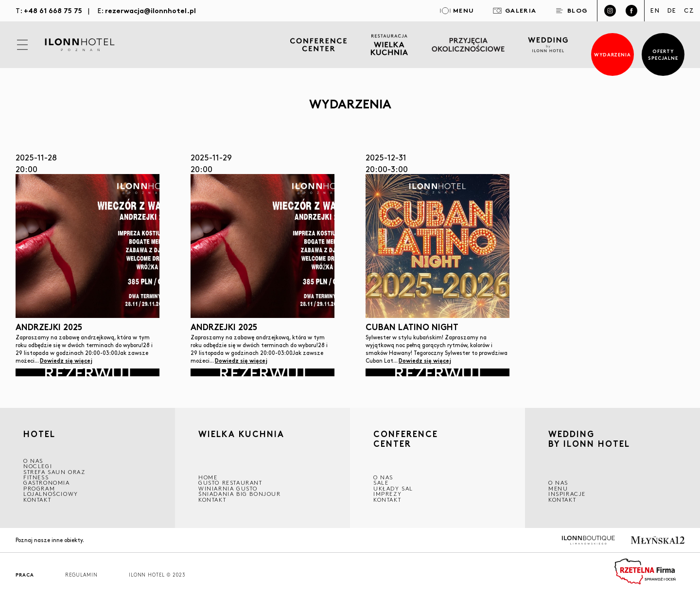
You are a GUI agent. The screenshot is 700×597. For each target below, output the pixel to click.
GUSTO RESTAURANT (230, 483)
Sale (381, 483)
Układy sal (393, 488)
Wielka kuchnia (241, 435)
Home (208, 477)
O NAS (33, 461)
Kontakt (37, 500)
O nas (558, 483)
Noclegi (38, 466)
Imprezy (387, 494)
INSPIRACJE (567, 494)
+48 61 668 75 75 (53, 10)
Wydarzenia (613, 54)
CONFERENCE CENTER (406, 440)
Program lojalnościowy (51, 491)
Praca (25, 575)
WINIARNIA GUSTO (228, 488)
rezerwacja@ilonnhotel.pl (150, 10)
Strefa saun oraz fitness (54, 474)
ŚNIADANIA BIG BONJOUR (240, 494)
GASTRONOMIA (47, 483)
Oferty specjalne (663, 54)
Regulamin (81, 575)
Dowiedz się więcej (66, 360)
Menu (558, 488)
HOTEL (39, 434)
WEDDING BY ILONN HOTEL (589, 440)
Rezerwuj (87, 372)
